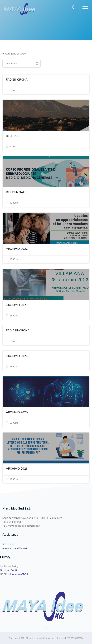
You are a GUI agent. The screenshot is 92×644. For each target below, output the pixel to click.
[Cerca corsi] (18, 64)
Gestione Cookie (9, 570)
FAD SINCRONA (17, 80)
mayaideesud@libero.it (15, 548)
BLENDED (13, 136)
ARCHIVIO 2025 (17, 412)
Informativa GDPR (18, 574)
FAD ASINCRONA (18, 330)
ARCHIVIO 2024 (17, 356)
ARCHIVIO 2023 (17, 305)
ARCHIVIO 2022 (17, 249)
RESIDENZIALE (16, 192)
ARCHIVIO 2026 (17, 469)
